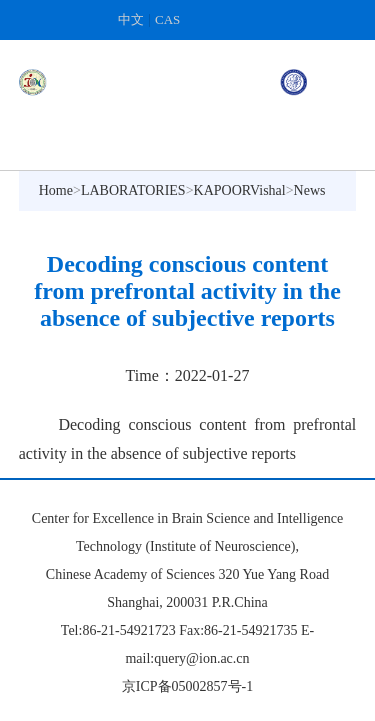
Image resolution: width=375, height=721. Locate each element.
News (310, 190)
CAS (167, 19)
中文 (131, 19)
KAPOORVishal (240, 190)
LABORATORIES (133, 190)
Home (56, 190)
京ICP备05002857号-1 (187, 686)
